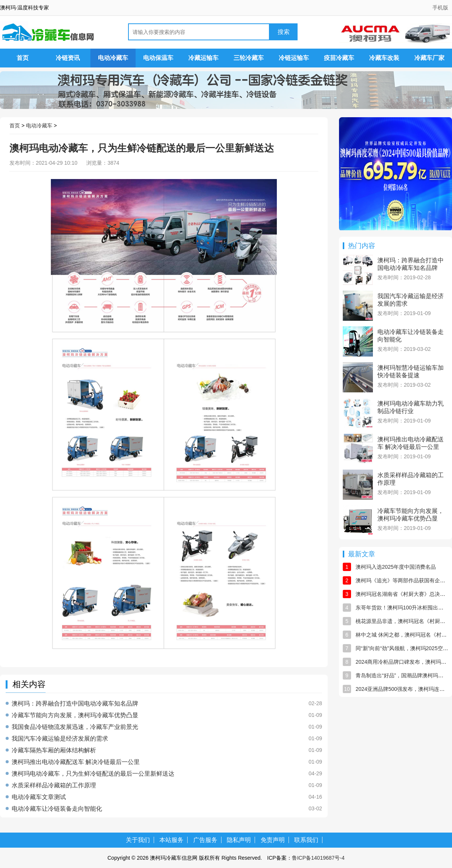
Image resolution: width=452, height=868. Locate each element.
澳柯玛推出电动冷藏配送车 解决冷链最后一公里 (76, 762)
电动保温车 (158, 58)
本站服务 (171, 840)
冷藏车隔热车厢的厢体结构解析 (54, 750)
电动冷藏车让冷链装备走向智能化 (57, 809)
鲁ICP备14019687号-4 (318, 858)
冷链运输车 (294, 58)
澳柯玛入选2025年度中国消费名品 (396, 567)
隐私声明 (239, 840)
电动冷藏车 (113, 58)
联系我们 (306, 840)
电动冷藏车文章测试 (39, 797)
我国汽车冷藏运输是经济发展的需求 (60, 739)
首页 (23, 58)
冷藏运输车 (203, 58)
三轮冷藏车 (249, 58)
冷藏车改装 (384, 58)
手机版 (440, 8)
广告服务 (205, 840)
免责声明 (273, 840)
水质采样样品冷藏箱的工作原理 (54, 785)
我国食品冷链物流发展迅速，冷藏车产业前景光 (75, 727)
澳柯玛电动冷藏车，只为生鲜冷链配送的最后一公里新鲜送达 (93, 774)
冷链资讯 (68, 58)
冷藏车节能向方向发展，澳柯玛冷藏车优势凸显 (75, 715)
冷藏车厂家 (429, 58)
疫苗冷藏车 (339, 58)
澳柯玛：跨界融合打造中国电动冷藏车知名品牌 (75, 704)
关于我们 (138, 840)
